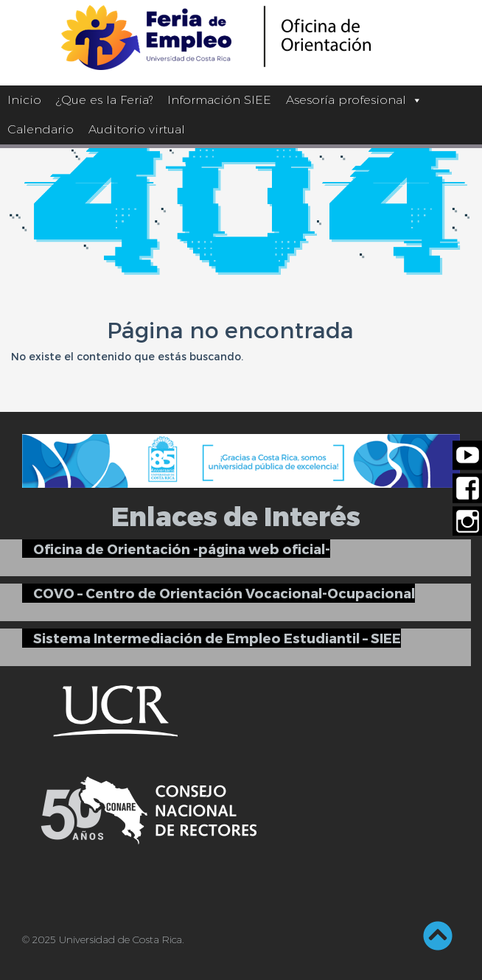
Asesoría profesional (354, 100)
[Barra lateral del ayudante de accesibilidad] (464, 18)
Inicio (24, 100)
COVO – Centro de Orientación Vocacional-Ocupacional (224, 593)
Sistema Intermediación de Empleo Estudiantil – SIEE (217, 638)
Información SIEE (219, 100)
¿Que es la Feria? (104, 100)
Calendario (41, 129)
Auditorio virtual (137, 129)
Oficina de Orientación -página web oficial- (182, 549)
